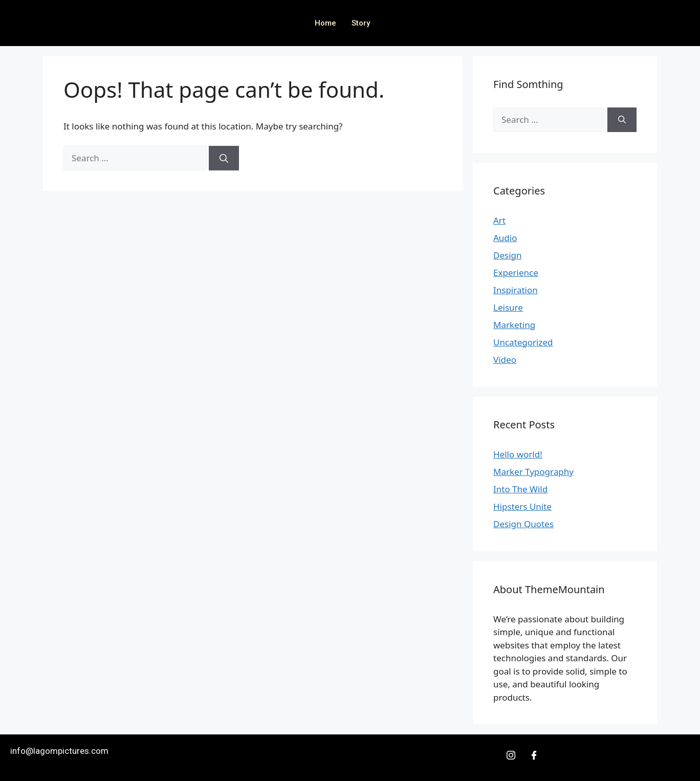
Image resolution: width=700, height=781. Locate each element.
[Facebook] (534, 755)
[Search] (224, 158)
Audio (505, 238)
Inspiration (516, 290)
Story (361, 23)
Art (499, 220)
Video (505, 360)
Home (325, 23)
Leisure (508, 307)
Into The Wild (520, 489)
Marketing (514, 325)
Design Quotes (523, 524)
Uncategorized (523, 342)
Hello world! (518, 454)
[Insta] (511, 755)
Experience (516, 273)
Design (508, 255)
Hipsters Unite (522, 506)
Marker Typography (533, 472)
